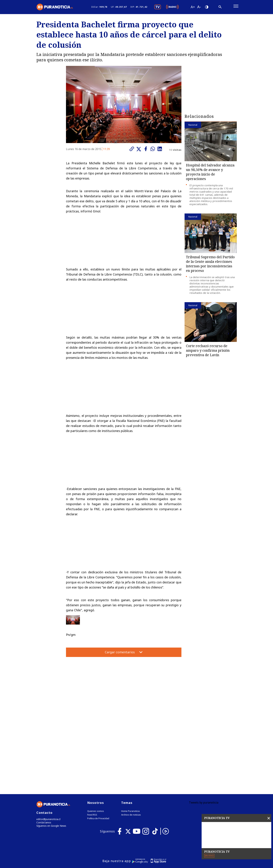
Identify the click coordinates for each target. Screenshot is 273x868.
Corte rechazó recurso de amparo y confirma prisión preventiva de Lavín (208, 352)
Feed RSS (92, 744)
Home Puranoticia (130, 741)
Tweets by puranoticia (204, 732)
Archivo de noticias (131, 744)
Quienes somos (96, 741)
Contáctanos (43, 752)
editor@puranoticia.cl (47, 749)
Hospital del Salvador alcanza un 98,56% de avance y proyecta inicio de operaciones (210, 174)
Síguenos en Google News (50, 756)
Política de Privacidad (98, 748)
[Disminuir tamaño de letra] (199, 8)
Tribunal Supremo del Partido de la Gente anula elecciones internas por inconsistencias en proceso (210, 266)
